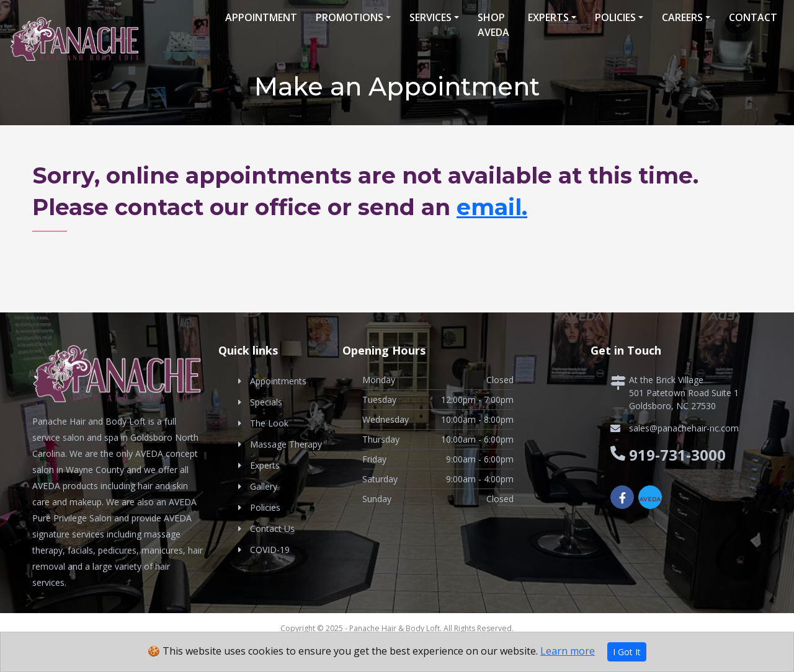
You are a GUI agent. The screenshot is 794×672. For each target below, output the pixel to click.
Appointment (261, 17)
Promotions (350, 17)
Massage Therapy (286, 444)
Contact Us (272, 528)
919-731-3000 (677, 455)
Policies (615, 17)
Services (430, 17)
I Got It (627, 652)
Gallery (264, 486)
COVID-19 (270, 550)
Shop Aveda (493, 25)
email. (492, 207)
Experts (548, 17)
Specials (266, 402)
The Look (269, 423)
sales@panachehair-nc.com (684, 428)
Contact (753, 17)
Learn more (568, 651)
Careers (682, 17)
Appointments (278, 381)
